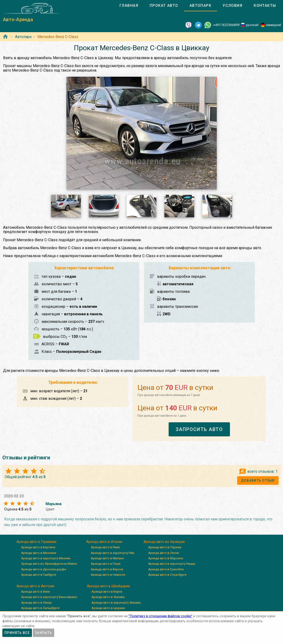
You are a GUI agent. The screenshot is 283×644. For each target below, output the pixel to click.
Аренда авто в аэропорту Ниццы (172, 564)
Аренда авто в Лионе (164, 553)
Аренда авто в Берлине (38, 547)
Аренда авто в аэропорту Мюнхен (46, 558)
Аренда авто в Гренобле (166, 569)
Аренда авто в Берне (107, 592)
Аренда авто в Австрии (35, 586)
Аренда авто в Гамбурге (39, 575)
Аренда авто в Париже (165, 547)
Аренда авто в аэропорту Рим (112, 553)
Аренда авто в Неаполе (108, 575)
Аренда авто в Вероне (107, 569)
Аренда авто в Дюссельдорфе (44, 569)
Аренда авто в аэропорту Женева (116, 603)
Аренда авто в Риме (105, 547)
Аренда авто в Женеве (108, 597)
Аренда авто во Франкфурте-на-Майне (49, 564)
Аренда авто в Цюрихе (108, 608)
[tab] (129, 6)
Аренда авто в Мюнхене (39, 553)
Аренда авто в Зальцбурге (40, 608)
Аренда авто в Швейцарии (108, 586)
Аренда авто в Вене (35, 592)
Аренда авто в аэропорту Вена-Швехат (49, 597)
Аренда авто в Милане (107, 558)
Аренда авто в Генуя (106, 564)
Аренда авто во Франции (164, 542)
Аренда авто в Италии (104, 542)
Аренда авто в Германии (36, 542)
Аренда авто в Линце (36, 603)
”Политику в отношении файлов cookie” (160, 616)
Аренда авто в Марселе (166, 558)
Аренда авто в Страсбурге (167, 575)
